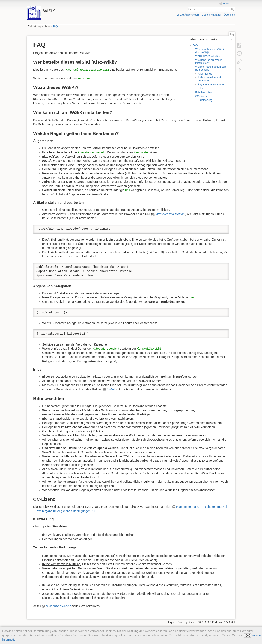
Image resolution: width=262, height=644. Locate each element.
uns (128, 190)
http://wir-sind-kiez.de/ (171, 214)
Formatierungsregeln (91, 152)
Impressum (85, 78)
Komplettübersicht (149, 349)
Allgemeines (205, 74)
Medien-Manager (211, 15)
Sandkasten (142, 152)
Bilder (201, 88)
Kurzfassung (205, 100)
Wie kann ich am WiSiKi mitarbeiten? (209, 61)
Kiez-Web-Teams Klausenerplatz (87, 70)
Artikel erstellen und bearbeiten (209, 79)
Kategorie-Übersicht (106, 349)
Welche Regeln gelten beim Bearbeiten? (211, 68)
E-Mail (111, 389)
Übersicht (229, 15)
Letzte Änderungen (188, 15)
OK (248, 635)
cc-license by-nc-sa (59, 606)
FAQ (55, 27)
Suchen (233, 9)
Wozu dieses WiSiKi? (208, 56)
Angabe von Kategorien (211, 84)
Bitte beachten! (204, 92)
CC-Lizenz (201, 96)
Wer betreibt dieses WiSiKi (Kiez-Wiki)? (211, 51)
